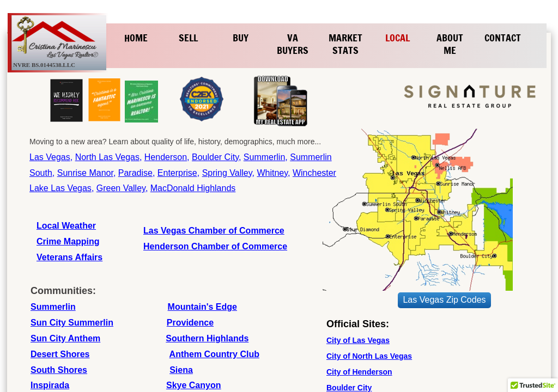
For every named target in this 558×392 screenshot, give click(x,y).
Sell (188, 38)
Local (398, 38)
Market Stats (345, 44)
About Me (450, 44)
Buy (241, 38)
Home (136, 38)
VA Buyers (293, 44)
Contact (503, 38)
